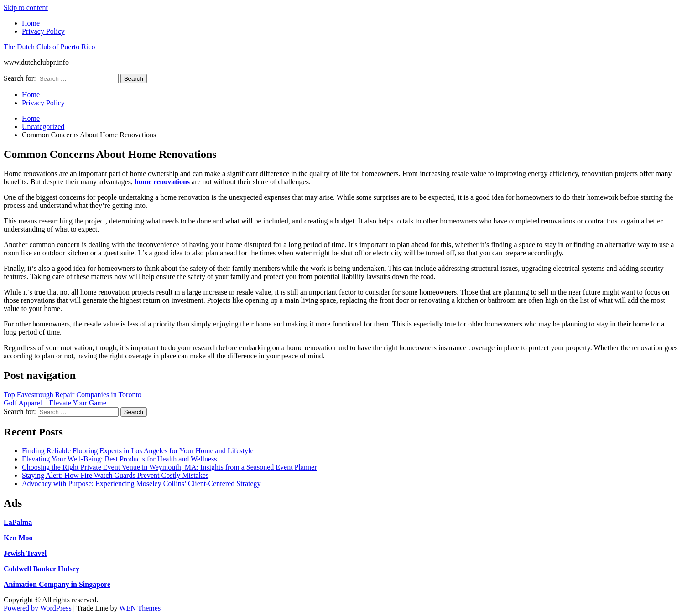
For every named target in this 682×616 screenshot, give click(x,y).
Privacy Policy (43, 31)
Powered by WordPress (38, 608)
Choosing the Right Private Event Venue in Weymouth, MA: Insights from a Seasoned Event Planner (169, 467)
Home (31, 23)
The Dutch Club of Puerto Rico (49, 47)
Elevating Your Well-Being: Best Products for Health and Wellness (119, 459)
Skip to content (26, 8)
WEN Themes (140, 608)
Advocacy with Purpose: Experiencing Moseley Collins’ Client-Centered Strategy (141, 484)
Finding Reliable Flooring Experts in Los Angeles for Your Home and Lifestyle (138, 451)
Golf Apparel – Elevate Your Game (55, 403)
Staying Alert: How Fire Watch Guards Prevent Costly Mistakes (115, 475)
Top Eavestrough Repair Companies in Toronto (73, 395)
